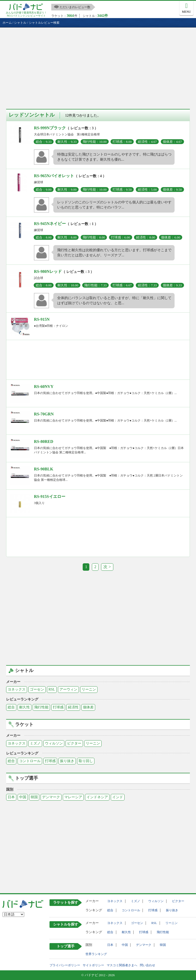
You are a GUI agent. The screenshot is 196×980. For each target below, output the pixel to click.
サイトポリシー (93, 965)
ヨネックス (17, 689)
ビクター (74, 743)
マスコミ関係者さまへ (122, 965)
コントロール (30, 761)
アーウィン (68, 689)
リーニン (89, 689)
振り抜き (67, 761)
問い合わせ (148, 965)
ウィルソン (54, 743)
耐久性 (24, 707)
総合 (11, 707)
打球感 (58, 707)
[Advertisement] (98, 66)
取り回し (86, 761)
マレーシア (73, 797)
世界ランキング (96, 954)
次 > (107, 567)
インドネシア (97, 797)
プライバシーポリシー (65, 965)
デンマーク (51, 797)
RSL (52, 689)
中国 (23, 797)
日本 (11, 797)
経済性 (73, 707)
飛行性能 (41, 707)
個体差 (88, 707)
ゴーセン (37, 689)
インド (118, 797)
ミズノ (35, 743)
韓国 (34, 797)
